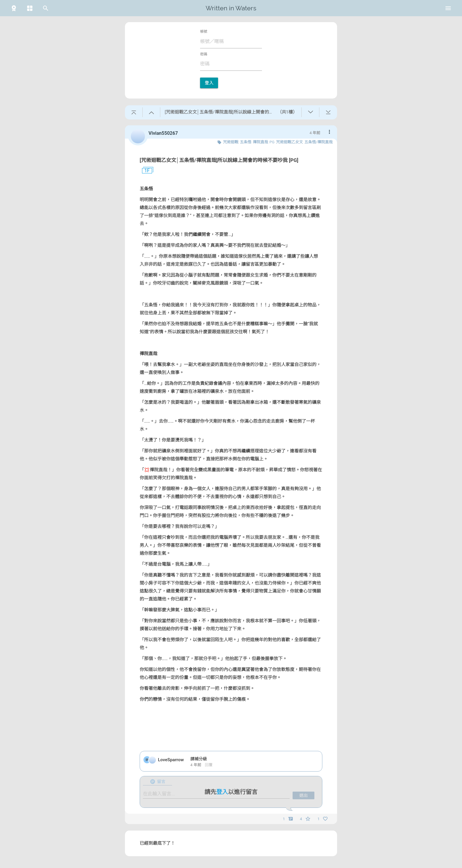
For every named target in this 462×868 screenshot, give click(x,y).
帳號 (204, 32)
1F (145, 171)
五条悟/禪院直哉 (319, 142)
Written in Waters (231, 8)
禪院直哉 (260, 142)
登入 (209, 83)
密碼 (204, 54)
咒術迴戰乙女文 (289, 142)
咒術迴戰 (231, 142)
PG (272, 142)
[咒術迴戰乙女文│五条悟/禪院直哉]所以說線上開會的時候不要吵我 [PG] (219, 160)
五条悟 (246, 142)
